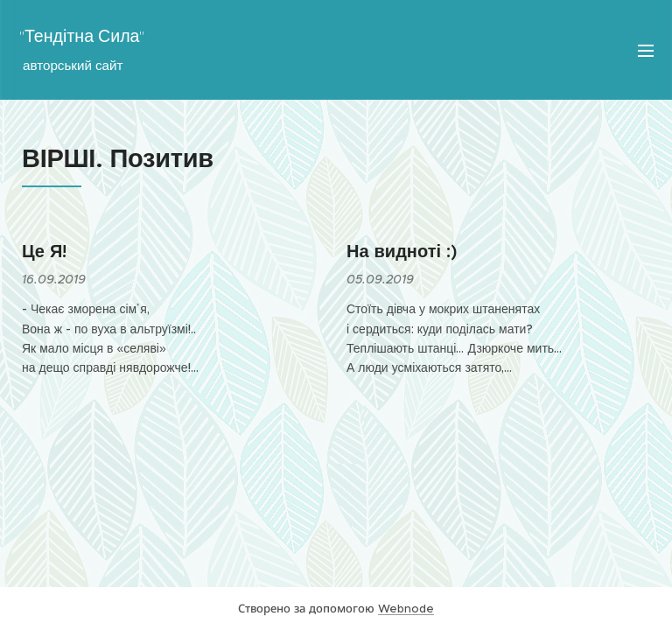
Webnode (406, 609)
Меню (646, 51)
